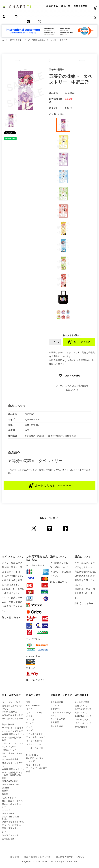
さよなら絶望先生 (10, 759)
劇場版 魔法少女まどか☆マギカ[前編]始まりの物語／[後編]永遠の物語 (13, 774)
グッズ (27, 40)
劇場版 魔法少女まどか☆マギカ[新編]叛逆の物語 (13, 737)
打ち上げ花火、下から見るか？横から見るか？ (12, 804)
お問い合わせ (81, 727)
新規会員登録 (81, 6)
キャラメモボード (35, 741)
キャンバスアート (35, 713)
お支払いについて (83, 709)
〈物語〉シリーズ (10, 750)
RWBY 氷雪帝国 (10, 712)
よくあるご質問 (82, 702)
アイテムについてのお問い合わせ (72, 386)
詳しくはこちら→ (11, 617)
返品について (72, 390)
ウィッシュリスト (59, 719)
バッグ (29, 727)
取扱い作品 (52, 6)
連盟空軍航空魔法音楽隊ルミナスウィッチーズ (12, 718)
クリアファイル (34, 744)
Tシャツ (30, 723)
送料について (81, 706)
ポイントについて (83, 723)
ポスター (30, 716)
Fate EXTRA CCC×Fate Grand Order (11, 816)
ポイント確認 (57, 726)
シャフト (6, 832)
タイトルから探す (12, 695)
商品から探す (16, 40)
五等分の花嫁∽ (9, 839)
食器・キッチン (34, 765)
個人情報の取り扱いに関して (70, 857)
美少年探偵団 (8, 724)
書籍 (28, 702)
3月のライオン (9, 798)
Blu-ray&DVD (33, 706)
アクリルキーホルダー (37, 737)
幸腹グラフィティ (10, 828)
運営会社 (15, 857)
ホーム (5, 40)
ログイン (55, 706)
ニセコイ (6, 810)
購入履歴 (55, 722)
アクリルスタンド (35, 734)
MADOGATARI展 (10, 781)
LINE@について (82, 720)
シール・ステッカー (36, 748)
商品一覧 (66, 6)
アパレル (30, 720)
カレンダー (32, 761)
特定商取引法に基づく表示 (37, 857)
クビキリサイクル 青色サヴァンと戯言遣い (13, 823)
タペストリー (33, 709)
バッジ (29, 751)
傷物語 (5, 794)
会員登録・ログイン (61, 695)
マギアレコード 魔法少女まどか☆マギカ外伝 (13, 730)
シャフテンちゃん (10, 835)
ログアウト (56, 709)
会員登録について (83, 716)
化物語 (5, 791)
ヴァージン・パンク (11, 702)
